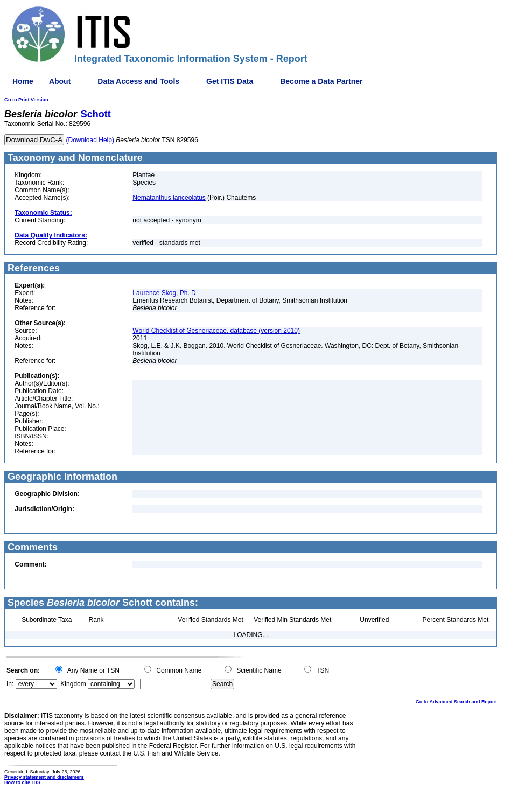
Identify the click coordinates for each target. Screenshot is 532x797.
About (60, 81)
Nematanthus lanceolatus (169, 198)
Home (23, 81)
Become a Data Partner (321, 81)
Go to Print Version (26, 100)
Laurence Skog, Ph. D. (165, 293)
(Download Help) (90, 140)
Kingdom (73, 684)
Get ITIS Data (230, 81)
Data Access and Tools (138, 81)
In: (10, 684)
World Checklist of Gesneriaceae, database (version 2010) (216, 331)
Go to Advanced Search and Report (456, 702)
